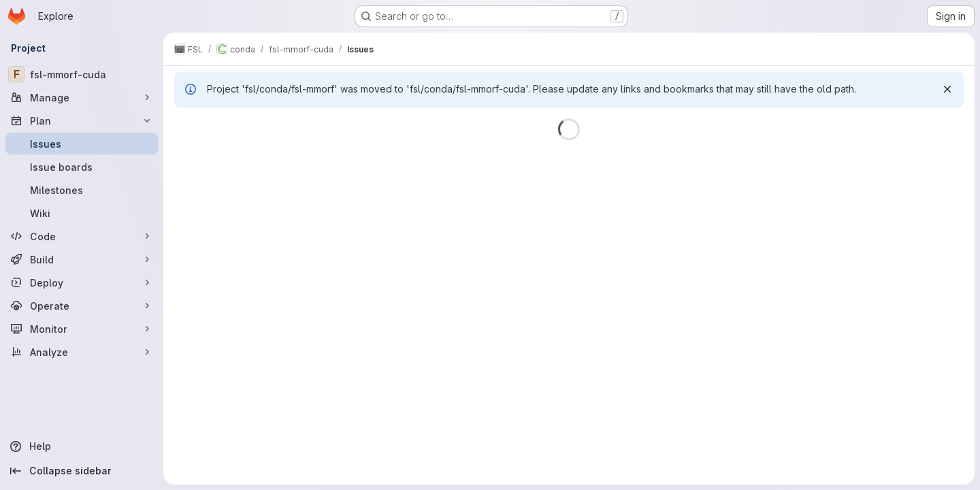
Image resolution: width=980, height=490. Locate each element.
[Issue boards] (82, 167)
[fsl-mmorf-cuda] (82, 74)
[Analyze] (82, 352)
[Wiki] (82, 213)
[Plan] (82, 120)
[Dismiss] (947, 89)
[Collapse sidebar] (82, 471)
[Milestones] (82, 190)
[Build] (82, 259)
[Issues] (82, 144)
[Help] (82, 446)
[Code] (82, 236)
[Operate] (82, 306)
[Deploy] (82, 282)
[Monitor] (82, 329)
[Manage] (82, 97)
